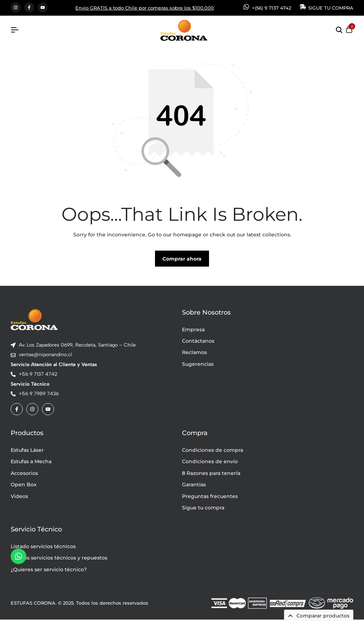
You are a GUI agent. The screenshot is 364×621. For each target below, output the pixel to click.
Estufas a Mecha (31, 463)
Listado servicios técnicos (43, 548)
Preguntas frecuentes (210, 497)
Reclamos (194, 354)
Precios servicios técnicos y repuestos (59, 559)
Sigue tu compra (203, 509)
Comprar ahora (182, 260)
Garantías (194, 486)
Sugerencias (198, 365)
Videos (19, 497)
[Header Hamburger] (15, 30)
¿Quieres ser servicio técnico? (49, 571)
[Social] (17, 411)
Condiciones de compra (213, 451)
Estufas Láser (27, 451)
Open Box (24, 486)
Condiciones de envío (210, 463)
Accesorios (24, 475)
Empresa (193, 331)
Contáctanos (198, 342)
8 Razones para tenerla (211, 475)
